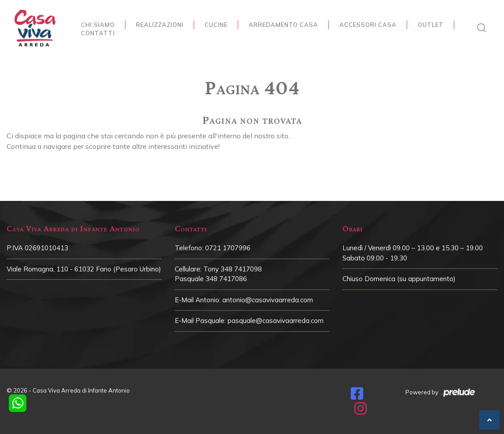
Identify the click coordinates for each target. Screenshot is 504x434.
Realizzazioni (160, 25)
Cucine (216, 25)
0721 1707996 (228, 248)
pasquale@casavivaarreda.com (276, 321)
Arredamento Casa (283, 25)
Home (250, 68)
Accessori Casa (368, 25)
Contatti (98, 33)
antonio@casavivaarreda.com (268, 300)
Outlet (431, 25)
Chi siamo (98, 25)
